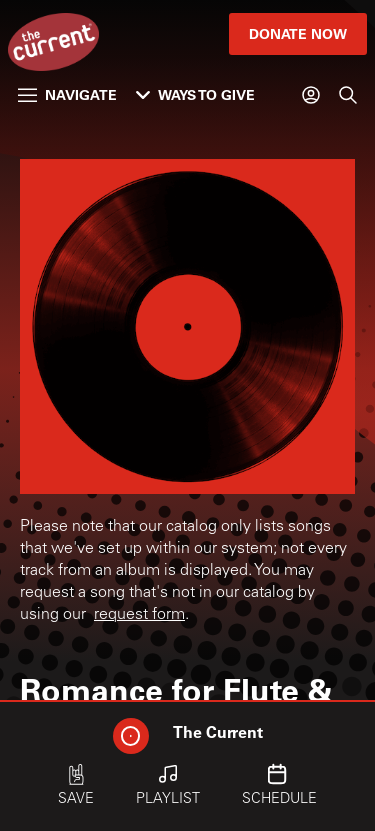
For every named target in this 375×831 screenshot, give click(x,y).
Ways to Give (195, 94)
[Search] (348, 95)
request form (139, 615)
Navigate (67, 94)
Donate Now (298, 33)
